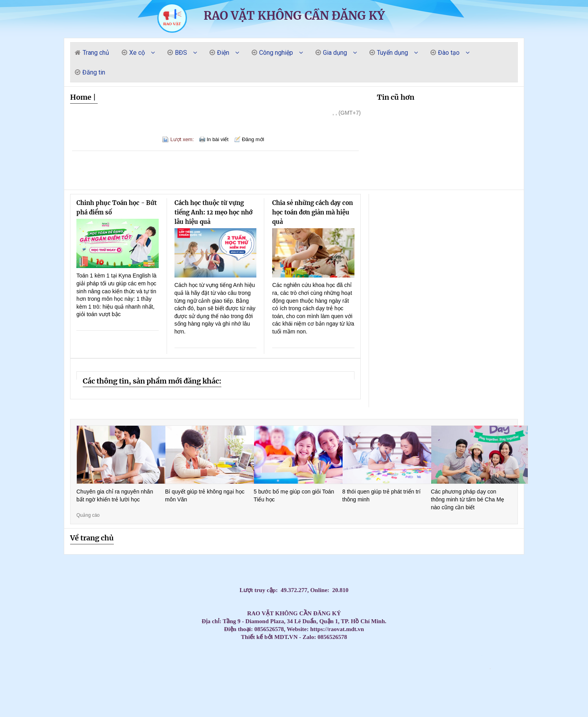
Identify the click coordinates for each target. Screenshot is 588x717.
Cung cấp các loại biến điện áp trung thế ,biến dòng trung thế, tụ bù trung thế (351, 696)
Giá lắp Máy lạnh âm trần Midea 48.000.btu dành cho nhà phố (399, 675)
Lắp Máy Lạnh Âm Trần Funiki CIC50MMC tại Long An (175, 669)
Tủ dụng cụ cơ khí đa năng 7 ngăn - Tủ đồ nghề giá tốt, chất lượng (227, 709)
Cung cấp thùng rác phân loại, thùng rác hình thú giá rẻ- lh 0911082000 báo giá (513, 702)
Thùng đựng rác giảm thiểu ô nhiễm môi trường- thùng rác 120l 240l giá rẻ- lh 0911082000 (269, 702)
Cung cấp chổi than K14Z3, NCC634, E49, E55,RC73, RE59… (457, 662)
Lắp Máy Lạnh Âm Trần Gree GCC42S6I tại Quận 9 (125, 669)
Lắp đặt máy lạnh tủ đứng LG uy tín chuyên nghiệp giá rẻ (229, 669)
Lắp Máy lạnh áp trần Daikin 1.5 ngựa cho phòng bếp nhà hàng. (377, 675)
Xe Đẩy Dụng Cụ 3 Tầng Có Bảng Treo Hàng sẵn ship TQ (327, 662)
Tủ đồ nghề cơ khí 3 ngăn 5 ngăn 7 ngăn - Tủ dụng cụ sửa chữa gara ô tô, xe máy (212, 709)
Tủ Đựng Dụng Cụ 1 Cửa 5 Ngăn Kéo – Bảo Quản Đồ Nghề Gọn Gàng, (93, 649)
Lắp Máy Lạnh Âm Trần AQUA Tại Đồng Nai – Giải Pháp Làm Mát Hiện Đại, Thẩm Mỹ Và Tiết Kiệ (164, 682)
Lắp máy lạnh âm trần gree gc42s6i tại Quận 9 (92, 669)
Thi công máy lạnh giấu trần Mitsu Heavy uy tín (223, 655)
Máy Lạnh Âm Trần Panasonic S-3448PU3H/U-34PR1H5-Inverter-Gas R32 (547, 655)
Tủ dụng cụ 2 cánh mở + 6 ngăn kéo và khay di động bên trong (532, 649)
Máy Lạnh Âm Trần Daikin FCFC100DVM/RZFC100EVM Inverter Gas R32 (503, 662)
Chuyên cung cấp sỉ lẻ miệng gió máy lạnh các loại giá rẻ (33, 649)
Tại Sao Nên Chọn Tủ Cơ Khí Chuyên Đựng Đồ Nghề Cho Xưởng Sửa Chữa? (540, 662)
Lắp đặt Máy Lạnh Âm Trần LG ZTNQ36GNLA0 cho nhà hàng (178, 689)
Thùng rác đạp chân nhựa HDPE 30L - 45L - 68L (322, 669)
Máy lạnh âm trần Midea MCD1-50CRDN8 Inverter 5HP (537, 702)
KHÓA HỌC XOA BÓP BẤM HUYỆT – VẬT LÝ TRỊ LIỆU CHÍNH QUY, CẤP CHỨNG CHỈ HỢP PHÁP (413, 655)
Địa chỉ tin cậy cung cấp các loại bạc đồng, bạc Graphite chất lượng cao (376, 709)
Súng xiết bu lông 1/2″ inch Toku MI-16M (454, 696)
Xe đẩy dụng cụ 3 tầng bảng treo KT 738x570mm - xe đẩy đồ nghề (579, 682)
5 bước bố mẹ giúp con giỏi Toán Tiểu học (294, 495)
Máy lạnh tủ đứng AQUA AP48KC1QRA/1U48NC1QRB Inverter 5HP (281, 662)
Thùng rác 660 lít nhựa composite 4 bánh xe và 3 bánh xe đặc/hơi (405, 669)
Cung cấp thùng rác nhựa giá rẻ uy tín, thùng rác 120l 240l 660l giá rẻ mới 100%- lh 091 (431, 709)
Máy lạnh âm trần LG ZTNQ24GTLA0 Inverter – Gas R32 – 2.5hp (166, 702)
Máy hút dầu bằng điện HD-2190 (195, 669)
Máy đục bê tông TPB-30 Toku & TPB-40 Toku (34, 655)
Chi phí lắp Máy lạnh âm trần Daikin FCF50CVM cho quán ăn (245, 682)
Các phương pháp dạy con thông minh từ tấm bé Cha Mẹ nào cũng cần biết (467, 499)
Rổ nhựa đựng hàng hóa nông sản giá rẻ (215, 655)
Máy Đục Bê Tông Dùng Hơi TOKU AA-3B (307, 662)
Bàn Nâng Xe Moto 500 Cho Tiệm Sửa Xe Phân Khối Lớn (366, 675)
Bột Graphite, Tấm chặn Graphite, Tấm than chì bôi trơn (350, 662)
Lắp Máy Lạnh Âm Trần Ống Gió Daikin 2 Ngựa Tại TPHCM (70, 689)
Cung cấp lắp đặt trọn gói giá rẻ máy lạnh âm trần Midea (160, 716)
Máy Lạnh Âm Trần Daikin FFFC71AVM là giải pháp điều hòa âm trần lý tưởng (214, 675)
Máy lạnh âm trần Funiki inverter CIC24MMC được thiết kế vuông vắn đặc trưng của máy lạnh (115, 702)
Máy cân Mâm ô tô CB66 (578, 702)
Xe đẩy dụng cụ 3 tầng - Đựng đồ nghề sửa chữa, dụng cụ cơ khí (87, 702)
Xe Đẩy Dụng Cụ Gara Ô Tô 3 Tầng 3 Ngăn (535, 689)
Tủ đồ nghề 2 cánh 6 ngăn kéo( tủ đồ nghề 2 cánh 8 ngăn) (450, 689)
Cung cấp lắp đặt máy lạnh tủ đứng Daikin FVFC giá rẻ (316, 662)
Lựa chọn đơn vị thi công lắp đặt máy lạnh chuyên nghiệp (460, 709)
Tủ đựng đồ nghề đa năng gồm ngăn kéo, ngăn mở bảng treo (121, 716)
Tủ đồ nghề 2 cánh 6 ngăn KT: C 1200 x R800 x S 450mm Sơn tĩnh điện (179, 702)
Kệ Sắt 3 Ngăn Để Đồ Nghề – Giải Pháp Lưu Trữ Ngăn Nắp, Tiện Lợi (94, 716)
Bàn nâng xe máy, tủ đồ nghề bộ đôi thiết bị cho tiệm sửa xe (393, 649)
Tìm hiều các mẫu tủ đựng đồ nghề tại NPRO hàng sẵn (11, 655)
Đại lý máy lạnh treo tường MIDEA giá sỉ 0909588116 (237, 716)
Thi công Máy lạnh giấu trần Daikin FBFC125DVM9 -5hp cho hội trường (191, 689)
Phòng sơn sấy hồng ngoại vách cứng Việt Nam (430, 702)
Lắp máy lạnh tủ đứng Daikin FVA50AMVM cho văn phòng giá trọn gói (455, 682)
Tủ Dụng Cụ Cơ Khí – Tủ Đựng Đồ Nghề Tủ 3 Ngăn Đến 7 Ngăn (468, 682)
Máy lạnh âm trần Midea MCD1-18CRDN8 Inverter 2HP (390, 696)
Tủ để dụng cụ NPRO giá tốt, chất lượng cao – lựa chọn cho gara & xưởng (343, 709)
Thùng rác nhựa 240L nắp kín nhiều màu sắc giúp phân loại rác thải (417, 669)
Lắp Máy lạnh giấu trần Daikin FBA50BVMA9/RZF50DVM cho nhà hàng (79, 682)
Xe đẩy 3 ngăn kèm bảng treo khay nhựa (168, 675)
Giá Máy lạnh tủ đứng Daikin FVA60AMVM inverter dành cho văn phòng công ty (446, 675)
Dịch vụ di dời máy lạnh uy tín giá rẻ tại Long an (119, 675)
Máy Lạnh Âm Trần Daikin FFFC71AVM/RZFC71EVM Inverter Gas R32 (254, 675)
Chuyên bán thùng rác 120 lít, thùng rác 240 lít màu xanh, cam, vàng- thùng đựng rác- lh (311, 696)
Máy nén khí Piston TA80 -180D (384, 682)
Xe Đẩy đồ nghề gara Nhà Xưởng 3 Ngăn (219, 669)
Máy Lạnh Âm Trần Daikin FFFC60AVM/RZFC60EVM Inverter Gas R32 (556, 649)
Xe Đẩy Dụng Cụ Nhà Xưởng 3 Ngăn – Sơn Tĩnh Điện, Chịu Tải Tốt (17, 702)
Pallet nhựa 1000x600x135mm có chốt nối (570, 669)
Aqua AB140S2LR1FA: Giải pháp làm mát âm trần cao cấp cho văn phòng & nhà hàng (248, 655)
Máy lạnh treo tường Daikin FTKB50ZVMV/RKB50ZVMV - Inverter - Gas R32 (135, 649)
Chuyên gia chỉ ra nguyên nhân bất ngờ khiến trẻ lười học (115, 495)
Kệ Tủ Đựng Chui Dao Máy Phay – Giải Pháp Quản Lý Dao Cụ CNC (54, 696)
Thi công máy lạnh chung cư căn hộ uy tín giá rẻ (479, 682)
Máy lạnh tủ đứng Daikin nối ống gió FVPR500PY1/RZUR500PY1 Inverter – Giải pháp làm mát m (115, 662)
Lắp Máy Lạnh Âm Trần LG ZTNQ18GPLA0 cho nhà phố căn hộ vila (43, 682)
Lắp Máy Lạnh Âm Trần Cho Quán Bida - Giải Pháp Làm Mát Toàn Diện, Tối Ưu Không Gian (151, 649)
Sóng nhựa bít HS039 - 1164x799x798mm (562, 669)
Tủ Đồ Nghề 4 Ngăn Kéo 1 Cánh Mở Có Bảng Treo (194, 655)
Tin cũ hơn (396, 97)
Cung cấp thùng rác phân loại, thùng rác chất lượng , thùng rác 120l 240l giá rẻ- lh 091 (93, 696)
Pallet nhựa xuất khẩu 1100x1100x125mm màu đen (202, 675)
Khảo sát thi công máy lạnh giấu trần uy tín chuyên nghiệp (297, 696)
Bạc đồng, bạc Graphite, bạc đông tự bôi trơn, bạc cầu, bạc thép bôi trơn (121, 649)
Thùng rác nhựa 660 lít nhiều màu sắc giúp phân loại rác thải (449, 669)
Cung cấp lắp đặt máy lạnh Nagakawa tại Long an (536, 655)
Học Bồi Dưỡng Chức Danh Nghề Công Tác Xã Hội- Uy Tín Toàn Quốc (491, 689)
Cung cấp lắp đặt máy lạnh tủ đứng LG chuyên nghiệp (355, 675)
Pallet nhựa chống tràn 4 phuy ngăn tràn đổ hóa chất (294, 682)
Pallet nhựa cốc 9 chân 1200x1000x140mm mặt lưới (295, 669)
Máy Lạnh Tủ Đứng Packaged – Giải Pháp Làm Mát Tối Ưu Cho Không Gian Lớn (547, 689)
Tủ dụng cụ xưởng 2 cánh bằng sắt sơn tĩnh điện (319, 709)
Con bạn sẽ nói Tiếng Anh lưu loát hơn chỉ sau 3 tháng (184, 716)
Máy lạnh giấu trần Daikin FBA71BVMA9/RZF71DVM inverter (205, 655)
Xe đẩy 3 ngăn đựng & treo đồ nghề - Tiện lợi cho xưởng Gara (504, 689)
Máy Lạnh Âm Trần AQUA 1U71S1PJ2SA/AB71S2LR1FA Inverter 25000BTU (489, 662)
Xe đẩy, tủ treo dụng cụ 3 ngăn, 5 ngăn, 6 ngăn (143, 655)
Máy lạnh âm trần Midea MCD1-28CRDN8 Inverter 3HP (487, 702)
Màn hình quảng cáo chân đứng (192, 716)
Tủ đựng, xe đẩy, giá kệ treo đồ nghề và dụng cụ (214, 649)
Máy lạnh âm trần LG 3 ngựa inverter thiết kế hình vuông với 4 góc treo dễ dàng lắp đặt (230, 675)
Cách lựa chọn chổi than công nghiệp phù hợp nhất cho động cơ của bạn (300, 689)
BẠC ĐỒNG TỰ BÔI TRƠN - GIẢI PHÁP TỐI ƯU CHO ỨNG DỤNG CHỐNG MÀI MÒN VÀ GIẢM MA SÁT (335, 649)
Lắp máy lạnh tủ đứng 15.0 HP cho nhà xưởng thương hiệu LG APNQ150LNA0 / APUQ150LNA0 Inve (472, 655)
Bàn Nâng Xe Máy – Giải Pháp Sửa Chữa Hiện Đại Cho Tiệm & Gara (566, 682)
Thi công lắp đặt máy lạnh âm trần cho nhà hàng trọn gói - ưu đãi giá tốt (172, 716)
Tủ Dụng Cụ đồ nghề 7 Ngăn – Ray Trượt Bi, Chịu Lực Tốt (526, 702)
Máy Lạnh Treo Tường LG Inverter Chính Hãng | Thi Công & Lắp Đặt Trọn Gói (57, 682)
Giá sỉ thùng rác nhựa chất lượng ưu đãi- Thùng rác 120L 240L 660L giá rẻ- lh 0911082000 (38, 689)
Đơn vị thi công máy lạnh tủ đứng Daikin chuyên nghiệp (521, 649)
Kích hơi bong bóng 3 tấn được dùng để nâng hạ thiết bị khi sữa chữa (343, 675)
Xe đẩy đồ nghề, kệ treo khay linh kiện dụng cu (562, 702)
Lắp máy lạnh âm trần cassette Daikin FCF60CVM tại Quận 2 (443, 682)
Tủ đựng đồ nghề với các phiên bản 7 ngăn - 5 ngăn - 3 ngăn (17, 675)
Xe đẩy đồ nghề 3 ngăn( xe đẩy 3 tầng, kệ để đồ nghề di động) (135, 689)
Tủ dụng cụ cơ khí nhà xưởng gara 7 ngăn (180, 696)
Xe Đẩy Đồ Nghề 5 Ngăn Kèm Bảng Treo (189, 702)
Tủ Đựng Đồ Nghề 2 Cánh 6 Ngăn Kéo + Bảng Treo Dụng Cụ (338, 696)
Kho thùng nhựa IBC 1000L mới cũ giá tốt (145, 702)
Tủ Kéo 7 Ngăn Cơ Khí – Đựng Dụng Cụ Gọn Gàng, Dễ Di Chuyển (537, 675)
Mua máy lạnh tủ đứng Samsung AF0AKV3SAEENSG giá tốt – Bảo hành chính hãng (263, 655)
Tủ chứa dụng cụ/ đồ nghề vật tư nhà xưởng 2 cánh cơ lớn (67, 696)
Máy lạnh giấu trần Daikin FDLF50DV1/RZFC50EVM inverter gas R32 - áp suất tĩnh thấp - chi (193, 696)
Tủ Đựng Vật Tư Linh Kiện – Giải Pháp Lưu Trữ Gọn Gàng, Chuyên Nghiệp (416, 709)
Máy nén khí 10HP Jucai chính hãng (508, 682)
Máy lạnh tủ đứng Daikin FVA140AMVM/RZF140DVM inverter (51, 662)
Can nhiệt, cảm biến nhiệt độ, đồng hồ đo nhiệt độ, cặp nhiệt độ (375, 682)
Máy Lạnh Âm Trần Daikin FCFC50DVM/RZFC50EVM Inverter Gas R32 (212, 702)
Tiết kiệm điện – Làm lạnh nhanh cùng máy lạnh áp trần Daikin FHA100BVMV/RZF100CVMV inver (48, 649)
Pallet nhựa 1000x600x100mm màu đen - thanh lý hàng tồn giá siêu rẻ (552, 669)
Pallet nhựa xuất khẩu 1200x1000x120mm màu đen (176, 675)
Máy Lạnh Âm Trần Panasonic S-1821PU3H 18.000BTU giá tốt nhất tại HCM (555, 662)
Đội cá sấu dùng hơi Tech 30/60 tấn (359, 649)
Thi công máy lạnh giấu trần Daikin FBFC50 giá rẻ (514, 662)
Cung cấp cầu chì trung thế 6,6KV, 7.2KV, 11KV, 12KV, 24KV (27, 716)
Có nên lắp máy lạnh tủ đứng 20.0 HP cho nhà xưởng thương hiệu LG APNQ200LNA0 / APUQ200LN (311, 655)
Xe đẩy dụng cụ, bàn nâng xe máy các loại (68, 682)
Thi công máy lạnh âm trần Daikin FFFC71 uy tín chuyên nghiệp (378, 669)
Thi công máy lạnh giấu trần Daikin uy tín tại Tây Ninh (134, 655)
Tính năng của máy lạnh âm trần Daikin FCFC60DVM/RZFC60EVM (74, 702)
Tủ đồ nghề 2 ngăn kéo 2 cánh (466, 689)
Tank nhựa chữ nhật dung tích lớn (543, 669)
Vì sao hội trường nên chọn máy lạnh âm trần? (364, 709)
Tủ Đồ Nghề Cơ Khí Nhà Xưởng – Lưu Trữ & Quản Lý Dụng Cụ (107, 696)
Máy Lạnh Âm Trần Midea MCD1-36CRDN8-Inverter (571, 702)
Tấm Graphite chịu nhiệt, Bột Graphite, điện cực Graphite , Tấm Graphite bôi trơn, (221, 662)
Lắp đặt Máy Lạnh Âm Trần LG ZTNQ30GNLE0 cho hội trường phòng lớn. (325, 689)
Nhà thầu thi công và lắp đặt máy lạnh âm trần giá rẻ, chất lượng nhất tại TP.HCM (46, 716)
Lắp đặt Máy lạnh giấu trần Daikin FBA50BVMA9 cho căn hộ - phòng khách (306, 682)
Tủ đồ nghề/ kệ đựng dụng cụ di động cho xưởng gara (463, 696)
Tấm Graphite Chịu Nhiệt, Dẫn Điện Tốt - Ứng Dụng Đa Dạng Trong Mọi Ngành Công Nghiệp (454, 649)
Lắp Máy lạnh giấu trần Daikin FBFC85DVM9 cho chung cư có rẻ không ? (366, 669)
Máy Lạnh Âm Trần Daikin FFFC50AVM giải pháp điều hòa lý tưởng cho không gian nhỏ (26, 669)
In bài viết (218, 139)
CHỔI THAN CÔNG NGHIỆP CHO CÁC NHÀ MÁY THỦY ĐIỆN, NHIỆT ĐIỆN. (63, 709)
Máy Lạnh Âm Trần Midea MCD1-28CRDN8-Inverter (14, 709)
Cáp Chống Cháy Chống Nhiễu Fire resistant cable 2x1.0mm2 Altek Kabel (66, 675)
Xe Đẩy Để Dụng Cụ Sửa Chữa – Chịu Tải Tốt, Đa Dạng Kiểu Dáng (499, 702)
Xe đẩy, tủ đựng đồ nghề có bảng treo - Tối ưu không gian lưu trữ (120, 696)
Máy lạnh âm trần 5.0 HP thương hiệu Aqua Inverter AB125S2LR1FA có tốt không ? (388, 655)
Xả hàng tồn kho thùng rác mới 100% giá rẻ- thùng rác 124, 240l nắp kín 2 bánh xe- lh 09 (207, 716)
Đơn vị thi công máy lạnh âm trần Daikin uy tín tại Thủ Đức (544, 649)
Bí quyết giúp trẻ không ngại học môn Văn (205, 495)
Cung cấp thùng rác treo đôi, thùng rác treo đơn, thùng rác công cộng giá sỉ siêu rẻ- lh (97, 655)
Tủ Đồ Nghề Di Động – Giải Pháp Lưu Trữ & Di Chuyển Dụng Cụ (95, 709)
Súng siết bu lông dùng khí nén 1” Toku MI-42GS (55, 675)
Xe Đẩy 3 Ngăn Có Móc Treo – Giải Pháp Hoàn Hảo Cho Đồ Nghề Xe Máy (171, 709)
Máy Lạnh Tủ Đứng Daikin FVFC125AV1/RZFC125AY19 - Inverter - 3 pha (166, 649)
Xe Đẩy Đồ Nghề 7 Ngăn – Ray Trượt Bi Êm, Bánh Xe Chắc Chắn (419, 702)
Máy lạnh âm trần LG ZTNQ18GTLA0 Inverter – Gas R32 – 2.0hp (61, 702)
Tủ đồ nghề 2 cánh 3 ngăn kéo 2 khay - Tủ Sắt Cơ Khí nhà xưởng (506, 655)
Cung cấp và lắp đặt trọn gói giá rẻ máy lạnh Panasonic (81, 689)
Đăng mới (253, 139)
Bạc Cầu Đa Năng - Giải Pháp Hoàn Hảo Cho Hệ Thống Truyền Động (144, 696)
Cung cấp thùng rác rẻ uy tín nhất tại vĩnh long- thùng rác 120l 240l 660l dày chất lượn (265, 689)
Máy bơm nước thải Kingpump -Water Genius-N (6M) (74, 669)
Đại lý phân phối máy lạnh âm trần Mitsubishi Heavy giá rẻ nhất (517, 689)
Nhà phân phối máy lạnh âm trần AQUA (131, 709)
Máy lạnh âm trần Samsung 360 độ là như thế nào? (555, 709)
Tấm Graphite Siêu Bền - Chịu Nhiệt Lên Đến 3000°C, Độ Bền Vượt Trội (46, 655)
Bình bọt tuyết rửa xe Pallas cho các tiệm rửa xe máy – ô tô (405, 649)
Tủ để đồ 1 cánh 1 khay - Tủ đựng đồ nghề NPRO (192, 649)
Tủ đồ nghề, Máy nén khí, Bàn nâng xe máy (400, 655)
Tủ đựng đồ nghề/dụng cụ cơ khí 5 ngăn (238, 689)
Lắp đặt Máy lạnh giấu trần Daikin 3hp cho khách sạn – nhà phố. (287, 689)
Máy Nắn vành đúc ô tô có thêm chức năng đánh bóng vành (149, 682)
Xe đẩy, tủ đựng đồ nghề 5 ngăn (25, 682)
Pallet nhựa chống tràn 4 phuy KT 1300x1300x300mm (579, 669)
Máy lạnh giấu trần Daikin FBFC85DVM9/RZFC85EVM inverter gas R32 (234, 696)
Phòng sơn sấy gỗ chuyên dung (403, 702)
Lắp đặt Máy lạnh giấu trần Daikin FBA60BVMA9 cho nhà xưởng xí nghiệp (181, 682)
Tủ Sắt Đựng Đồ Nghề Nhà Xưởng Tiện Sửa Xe (165, 669)
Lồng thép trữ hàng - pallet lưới (479, 669)
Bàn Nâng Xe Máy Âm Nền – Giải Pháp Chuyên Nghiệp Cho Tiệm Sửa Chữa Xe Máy (150, 689)
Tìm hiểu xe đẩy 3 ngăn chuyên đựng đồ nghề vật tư (567, 662)
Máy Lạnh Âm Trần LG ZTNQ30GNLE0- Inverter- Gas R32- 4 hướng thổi (360, 655)
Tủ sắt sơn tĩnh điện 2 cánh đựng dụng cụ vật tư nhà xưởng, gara (207, 662)
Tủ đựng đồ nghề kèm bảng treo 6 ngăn (244, 696)
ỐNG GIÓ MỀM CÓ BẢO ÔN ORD (440, 669)
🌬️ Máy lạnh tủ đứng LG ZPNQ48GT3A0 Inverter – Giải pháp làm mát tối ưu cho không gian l (152, 662)
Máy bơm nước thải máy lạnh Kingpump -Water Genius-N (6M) (186, 669)
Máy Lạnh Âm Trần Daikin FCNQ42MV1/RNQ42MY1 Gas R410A (79, 696)
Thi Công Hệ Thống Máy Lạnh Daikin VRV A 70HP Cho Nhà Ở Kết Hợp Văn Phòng (274, 649)
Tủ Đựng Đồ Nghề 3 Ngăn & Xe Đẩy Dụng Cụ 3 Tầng (477, 662)
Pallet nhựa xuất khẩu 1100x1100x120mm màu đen (128, 675)
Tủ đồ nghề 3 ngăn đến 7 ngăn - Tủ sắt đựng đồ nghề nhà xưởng (330, 682)
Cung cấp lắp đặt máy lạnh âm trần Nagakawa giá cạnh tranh (203, 649)
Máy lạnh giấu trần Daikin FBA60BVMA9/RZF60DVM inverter (416, 649)
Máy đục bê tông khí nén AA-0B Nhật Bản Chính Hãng (516, 682)
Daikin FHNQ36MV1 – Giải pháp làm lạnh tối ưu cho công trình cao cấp (303, 649)
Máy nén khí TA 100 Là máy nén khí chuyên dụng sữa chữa (204, 669)
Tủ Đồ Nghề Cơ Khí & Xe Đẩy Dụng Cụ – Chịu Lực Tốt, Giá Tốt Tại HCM (239, 702)
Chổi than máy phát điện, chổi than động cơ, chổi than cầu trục (114, 669)
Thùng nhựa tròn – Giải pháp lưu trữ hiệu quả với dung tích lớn (35, 709)
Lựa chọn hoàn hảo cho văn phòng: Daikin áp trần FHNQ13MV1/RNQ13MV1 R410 (279, 655)
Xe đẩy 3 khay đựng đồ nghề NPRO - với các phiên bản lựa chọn (569, 649)
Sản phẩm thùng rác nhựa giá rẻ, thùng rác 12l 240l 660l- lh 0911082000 (141, 709)
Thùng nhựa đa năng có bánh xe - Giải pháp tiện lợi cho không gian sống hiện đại (463, 669)
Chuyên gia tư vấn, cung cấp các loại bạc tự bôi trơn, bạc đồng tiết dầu (197, 709)
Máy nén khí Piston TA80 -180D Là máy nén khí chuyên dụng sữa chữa (515, 669)
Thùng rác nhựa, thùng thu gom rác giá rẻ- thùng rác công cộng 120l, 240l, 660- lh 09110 (270, 709)
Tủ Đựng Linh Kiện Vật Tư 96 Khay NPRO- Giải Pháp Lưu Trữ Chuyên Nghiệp (418, 696)
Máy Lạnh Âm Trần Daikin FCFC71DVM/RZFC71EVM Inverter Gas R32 (157, 696)
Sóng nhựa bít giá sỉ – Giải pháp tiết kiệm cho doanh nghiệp (361, 702)
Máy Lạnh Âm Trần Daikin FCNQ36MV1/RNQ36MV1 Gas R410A (170, 696)
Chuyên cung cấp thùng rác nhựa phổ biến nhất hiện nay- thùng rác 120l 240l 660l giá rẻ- (413, 689)
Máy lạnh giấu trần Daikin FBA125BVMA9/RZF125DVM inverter (339, 662)
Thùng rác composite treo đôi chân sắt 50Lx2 (340, 669)
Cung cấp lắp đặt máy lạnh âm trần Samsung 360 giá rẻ (54, 669)
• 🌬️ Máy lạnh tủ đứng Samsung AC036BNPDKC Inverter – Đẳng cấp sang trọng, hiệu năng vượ (491, 655)
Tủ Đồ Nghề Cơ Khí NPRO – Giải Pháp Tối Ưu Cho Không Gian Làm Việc (108, 716)
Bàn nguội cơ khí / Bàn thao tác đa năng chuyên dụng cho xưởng (121, 709)
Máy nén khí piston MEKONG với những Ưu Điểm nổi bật (393, 682)
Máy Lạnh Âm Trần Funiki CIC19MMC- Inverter (84, 709)
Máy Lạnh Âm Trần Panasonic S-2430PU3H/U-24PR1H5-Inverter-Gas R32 (373, 655)
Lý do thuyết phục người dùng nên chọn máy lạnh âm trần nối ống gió (473, 709)
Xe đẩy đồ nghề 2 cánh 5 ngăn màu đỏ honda (371, 702)
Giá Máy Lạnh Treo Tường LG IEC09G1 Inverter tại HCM (318, 682)
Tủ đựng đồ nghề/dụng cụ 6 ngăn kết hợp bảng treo (149, 716)
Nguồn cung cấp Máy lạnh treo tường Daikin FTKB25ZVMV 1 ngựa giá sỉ (121, 655)
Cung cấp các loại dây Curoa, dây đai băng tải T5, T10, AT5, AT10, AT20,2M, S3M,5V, (550, 702)
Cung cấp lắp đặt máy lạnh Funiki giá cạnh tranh (581, 655)
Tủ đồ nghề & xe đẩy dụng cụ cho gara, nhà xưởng (39, 702)
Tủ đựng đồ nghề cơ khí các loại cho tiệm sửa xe (342, 682)
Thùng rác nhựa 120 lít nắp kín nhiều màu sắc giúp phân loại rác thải (430, 669)
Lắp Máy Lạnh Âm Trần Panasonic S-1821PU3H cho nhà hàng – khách (105, 689)
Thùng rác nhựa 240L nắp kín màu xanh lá (525, 669)
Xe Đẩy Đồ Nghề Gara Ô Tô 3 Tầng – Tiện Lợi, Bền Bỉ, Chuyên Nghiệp (475, 696)
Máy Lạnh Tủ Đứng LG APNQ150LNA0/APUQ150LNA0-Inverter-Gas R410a (64, 662)
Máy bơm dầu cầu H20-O (203, 682)
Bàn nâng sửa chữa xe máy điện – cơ (140, 662)
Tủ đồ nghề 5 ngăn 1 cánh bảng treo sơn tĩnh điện (110, 655)
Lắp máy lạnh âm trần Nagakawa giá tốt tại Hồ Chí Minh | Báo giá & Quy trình (268, 675)
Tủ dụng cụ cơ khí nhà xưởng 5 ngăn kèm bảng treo (132, 696)
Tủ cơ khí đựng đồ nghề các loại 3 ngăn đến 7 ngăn (466, 675)
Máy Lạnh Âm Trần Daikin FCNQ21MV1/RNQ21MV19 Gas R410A (83, 655)
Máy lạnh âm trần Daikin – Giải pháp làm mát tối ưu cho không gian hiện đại (403, 696)
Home (81, 97)
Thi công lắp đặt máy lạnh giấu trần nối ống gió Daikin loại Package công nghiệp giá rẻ (227, 649)
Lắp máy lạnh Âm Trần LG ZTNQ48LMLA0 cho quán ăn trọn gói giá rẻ (430, 682)
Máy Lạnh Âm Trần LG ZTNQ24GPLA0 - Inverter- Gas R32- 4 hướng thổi (23, 655)
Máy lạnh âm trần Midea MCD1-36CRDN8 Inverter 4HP (184, 655)
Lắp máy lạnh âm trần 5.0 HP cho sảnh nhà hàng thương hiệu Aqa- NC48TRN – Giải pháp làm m (522, 655)
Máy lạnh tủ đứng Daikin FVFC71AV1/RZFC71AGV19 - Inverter (173, 655)
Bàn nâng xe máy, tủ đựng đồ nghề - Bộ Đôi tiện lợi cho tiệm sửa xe (491, 682)
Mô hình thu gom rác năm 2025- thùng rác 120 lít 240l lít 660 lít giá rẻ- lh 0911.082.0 (62, 716)
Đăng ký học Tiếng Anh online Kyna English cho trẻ (220, 716)
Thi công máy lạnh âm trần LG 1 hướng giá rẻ (370, 662)
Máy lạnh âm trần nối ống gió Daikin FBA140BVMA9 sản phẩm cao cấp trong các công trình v (10, 669)
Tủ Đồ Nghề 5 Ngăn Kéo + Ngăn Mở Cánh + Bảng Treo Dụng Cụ (428, 655)
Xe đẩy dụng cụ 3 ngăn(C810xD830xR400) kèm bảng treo (494, 649)
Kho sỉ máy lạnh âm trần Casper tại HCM (457, 675)
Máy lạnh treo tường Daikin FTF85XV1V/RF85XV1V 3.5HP (350, 649)
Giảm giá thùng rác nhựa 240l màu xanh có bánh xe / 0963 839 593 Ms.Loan (543, 709)
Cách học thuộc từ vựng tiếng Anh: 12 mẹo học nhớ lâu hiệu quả (213, 212)
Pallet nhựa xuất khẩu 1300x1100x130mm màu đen (149, 675)
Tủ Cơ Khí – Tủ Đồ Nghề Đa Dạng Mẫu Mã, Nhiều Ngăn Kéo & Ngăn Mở (380, 649)
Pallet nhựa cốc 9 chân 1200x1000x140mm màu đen (253, 669)
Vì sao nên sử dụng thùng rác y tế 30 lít (459, 689)
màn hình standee (244, 716)
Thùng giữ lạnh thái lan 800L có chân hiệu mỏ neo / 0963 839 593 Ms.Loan (511, 709)
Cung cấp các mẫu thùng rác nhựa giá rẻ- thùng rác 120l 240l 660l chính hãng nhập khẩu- (480, 675)
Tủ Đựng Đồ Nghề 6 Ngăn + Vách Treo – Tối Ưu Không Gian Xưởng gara (366, 696)
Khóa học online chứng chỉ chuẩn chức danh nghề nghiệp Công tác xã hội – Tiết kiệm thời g (120, 689)
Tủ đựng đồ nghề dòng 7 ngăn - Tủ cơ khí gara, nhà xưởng (137, 682)
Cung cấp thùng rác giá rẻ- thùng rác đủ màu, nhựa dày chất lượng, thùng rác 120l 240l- (138, 669)
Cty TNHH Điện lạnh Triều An (5, 716)
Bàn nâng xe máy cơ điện (101, 682)
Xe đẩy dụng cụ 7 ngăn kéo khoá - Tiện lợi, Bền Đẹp (217, 689)
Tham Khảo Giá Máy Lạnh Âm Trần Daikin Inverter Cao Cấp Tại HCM (241, 669)
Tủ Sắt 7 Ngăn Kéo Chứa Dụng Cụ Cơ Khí (558, 655)
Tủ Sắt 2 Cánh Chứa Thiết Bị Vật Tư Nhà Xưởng (361, 662)
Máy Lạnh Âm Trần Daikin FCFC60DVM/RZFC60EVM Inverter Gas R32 (100, 702)
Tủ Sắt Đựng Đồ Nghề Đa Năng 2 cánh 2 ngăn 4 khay (419, 662)
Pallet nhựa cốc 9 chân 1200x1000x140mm (486, 669)
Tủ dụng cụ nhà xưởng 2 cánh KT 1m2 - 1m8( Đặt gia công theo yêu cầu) (503, 696)
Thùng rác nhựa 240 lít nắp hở (261, 669)
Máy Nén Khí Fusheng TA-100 (150, 655)
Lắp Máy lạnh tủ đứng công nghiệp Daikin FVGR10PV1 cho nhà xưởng (153, 669)
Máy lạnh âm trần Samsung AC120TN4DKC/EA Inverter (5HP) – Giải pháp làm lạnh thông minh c (327, 675)
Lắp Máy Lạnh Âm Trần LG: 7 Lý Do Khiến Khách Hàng (29, 702)
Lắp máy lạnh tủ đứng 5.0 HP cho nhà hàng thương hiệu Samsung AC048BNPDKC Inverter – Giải (330, 655)
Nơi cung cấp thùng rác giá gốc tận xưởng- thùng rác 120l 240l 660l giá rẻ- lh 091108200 (23, 662)
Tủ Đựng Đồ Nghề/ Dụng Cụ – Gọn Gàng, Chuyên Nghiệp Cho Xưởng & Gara (477, 689)
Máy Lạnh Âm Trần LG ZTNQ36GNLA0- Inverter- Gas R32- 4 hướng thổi (455, 655)
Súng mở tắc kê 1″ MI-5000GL (212, 669)
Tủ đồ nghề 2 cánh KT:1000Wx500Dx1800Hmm (450, 702)
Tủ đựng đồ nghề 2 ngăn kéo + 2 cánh (277, 689)
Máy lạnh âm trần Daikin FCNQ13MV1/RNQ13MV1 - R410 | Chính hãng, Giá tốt (487, 709)
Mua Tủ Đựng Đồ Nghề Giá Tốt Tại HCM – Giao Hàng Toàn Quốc (438, 689)
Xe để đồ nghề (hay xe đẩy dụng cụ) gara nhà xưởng (58, 655)
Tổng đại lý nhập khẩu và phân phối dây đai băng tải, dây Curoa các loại (253, 702)
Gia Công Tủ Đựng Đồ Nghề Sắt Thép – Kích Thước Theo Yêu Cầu (109, 709)
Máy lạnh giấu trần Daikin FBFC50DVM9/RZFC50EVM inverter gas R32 (221, 696)
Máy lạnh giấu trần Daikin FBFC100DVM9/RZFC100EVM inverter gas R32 (38, 662)
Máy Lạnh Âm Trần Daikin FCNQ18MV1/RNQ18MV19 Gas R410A (379, 696)
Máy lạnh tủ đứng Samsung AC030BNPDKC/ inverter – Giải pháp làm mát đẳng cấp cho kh (97, 662)
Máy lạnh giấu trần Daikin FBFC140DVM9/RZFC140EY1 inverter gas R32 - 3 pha (562, 689)
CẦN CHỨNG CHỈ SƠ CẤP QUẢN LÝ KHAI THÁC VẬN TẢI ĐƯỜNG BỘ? (300, 702)
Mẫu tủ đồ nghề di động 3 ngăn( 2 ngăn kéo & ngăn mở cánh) (555, 696)
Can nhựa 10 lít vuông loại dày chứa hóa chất (243, 675)
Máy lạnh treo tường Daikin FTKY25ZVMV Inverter (531, 709)
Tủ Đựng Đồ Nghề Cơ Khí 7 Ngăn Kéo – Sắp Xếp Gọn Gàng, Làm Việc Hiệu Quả (578, 689)
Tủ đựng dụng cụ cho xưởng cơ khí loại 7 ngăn (426, 649)
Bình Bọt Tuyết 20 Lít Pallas (100, 669)
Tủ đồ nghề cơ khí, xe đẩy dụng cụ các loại (279, 675)
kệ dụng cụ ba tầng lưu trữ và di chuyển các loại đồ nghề (380, 662)
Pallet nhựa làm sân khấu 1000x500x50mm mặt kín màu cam (269, 669)
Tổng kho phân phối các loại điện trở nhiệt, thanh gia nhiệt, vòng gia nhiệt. (40, 696)
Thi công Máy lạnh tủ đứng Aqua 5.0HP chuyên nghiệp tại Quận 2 (509, 675)
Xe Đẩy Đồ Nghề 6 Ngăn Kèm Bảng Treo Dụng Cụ (394, 702)
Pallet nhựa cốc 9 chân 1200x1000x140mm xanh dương (313, 669)
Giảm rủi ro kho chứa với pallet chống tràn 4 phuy (17, 682)
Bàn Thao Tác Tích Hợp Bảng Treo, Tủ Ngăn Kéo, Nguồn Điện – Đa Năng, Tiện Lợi (133, 702)
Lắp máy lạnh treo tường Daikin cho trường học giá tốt (352, 682)
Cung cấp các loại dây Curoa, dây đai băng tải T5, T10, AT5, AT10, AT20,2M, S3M (294, 655)
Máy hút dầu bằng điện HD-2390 (302, 675)
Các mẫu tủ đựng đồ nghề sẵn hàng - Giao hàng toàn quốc (261, 662)
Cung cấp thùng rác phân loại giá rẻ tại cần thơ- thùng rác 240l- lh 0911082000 (317, 649)
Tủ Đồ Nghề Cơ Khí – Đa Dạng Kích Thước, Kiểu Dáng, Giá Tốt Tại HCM (49, 709)
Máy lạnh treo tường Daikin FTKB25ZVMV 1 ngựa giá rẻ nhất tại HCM (42, 669)
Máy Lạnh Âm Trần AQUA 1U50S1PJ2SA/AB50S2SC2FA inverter (516, 696)
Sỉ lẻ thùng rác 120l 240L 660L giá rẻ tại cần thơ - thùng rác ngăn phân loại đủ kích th (259, 682)
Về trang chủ (92, 538)
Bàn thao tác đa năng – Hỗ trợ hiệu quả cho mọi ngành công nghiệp (15, 716)
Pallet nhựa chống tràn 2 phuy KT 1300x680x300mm (159, 675)
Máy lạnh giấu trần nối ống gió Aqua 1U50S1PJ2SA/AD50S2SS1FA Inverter (438, 649)
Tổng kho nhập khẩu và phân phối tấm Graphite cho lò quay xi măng (569, 655)
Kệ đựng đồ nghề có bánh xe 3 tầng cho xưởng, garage (295, 709)
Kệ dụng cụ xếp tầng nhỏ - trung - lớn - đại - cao (534, 669)
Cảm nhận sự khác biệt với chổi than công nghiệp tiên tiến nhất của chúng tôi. (447, 709)
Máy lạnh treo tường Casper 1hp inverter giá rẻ (467, 662)
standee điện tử (197, 716)
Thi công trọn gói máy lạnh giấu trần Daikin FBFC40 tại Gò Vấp (21, 649)
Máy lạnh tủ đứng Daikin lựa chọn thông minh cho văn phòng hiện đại (346, 655)
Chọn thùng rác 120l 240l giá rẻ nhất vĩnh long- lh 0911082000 (566, 696)
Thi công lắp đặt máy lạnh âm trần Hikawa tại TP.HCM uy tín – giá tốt (461, 702)
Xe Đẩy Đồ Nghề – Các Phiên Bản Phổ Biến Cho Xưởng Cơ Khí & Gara (475, 702)
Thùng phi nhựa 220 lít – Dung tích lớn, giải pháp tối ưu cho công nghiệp (225, 702)
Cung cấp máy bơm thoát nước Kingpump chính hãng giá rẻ (249, 662)
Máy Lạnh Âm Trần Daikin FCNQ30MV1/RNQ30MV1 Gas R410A (286, 696)
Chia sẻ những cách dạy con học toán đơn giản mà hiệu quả (313, 212)
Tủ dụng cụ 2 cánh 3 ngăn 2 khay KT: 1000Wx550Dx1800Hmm (284, 709)
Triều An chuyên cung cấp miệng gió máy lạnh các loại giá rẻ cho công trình (289, 649)
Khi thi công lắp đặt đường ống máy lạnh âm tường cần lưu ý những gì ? (255, 709)
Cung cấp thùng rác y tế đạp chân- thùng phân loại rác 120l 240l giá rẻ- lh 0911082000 (508, 649)
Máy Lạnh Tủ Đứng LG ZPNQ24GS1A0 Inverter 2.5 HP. (367, 649)
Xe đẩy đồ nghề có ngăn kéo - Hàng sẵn (271, 662)
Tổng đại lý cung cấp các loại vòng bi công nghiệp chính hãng (108, 675)
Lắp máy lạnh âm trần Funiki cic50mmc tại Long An (64, 669)
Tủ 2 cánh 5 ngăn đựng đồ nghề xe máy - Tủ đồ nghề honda (261, 696)
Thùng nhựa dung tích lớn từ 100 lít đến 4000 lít (331, 669)
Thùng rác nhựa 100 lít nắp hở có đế (304, 669)
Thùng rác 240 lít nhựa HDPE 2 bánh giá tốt (29, 696)
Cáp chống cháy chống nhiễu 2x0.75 (501, 682)
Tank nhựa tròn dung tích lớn (473, 669)
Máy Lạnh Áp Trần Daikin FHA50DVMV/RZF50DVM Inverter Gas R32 (431, 662)
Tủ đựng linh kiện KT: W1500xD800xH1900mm (355, 709)
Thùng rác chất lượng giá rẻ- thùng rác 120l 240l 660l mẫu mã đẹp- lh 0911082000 (282, 669)
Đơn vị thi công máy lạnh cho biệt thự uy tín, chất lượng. (330, 709)
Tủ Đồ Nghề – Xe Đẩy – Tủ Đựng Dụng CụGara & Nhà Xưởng (234, 655)
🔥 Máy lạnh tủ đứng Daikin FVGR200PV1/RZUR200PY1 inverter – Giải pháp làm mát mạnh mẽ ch (499, 669)
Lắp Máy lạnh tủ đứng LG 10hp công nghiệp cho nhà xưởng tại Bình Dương (523, 675)
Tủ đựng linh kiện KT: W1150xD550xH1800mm (522, 709)
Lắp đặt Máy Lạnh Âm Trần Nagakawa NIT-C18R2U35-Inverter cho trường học (165, 689)
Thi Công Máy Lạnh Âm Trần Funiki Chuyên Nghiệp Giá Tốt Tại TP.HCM (241, 709)
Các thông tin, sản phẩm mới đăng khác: (152, 381)
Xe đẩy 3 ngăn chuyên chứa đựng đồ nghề (32, 682)
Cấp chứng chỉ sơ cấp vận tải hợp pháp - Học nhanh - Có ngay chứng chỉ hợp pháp (189, 675)
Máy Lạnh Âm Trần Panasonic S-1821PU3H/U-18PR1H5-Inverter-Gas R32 (444, 662)
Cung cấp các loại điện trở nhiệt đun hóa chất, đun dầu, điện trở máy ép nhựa (578, 675)
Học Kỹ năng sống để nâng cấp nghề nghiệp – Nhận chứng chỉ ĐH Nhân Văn (78, 649)
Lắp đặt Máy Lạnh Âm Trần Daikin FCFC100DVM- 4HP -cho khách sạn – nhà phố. (340, 689)
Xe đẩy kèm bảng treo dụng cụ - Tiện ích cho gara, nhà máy (342, 702)
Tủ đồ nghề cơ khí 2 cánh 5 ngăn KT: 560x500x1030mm (440, 702)
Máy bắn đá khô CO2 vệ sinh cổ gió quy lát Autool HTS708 (50, 702)
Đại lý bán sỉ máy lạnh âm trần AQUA (252, 696)
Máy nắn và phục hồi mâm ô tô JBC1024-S (527, 689)
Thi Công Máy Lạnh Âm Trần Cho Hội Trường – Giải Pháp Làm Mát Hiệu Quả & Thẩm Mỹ (78, 716)
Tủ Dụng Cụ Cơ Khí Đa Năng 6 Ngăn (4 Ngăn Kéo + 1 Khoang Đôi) (184, 709)
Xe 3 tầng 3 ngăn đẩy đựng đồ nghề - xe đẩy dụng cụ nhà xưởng (194, 682)
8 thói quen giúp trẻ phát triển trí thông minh (381, 495)
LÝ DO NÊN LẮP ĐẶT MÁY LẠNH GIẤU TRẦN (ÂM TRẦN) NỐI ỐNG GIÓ (390, 709)
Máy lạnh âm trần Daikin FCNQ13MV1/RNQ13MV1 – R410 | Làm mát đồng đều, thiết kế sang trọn (569, 709)
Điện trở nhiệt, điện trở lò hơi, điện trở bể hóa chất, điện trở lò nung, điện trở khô (135, 716)
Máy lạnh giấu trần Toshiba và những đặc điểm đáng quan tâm (403, 709)
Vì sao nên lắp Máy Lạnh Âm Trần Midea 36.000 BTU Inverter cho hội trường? (351, 669)
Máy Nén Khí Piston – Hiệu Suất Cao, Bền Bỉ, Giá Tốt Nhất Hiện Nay (526, 662)
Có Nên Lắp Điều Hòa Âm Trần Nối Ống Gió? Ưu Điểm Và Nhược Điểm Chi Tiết (286, 702)
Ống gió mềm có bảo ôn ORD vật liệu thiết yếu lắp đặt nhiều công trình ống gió (95, 675)
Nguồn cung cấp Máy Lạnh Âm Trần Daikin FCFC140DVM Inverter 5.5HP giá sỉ (160, 655)
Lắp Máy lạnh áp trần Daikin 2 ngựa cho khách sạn (389, 675)
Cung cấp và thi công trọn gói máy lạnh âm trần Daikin (284, 682)
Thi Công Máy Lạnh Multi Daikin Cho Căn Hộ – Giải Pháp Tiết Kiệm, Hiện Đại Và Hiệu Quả (21, 689)
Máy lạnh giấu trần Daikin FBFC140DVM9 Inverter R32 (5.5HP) (200, 702)
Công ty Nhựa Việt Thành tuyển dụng (409, 702)
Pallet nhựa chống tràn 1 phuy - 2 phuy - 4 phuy (6, 675)
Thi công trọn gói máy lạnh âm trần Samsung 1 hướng (426, 689)
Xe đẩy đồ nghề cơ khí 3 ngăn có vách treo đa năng (313, 689)
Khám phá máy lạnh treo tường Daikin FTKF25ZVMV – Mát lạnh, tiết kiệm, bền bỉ (8, 649)
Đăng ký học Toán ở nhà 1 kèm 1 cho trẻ (228, 716)
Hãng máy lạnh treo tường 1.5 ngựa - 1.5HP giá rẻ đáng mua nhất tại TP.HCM (236, 662)
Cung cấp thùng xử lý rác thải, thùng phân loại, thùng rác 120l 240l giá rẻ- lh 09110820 (295, 662)
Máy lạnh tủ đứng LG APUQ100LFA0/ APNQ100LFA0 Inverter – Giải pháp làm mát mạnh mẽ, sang (80, 662)
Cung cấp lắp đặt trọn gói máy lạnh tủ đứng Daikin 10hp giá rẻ (130, 662)
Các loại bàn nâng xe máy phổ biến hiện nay (83, 669)
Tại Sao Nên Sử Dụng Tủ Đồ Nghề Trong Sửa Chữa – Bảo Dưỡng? (64, 649)
